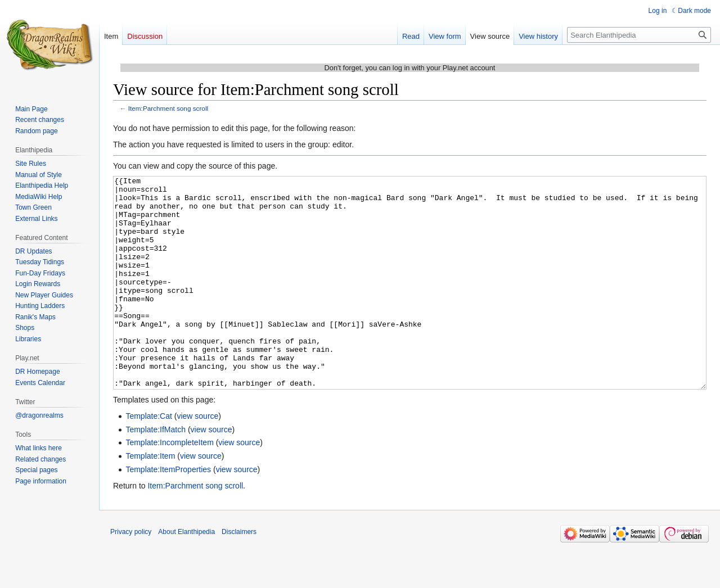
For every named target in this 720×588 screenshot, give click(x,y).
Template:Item (150, 498)
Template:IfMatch (156, 472)
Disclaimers (239, 574)
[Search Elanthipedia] (639, 35)
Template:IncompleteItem (169, 485)
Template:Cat (148, 458)
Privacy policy (131, 574)
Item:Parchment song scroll (168, 108)
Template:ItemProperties (168, 512)
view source (197, 458)
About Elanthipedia (186, 574)
